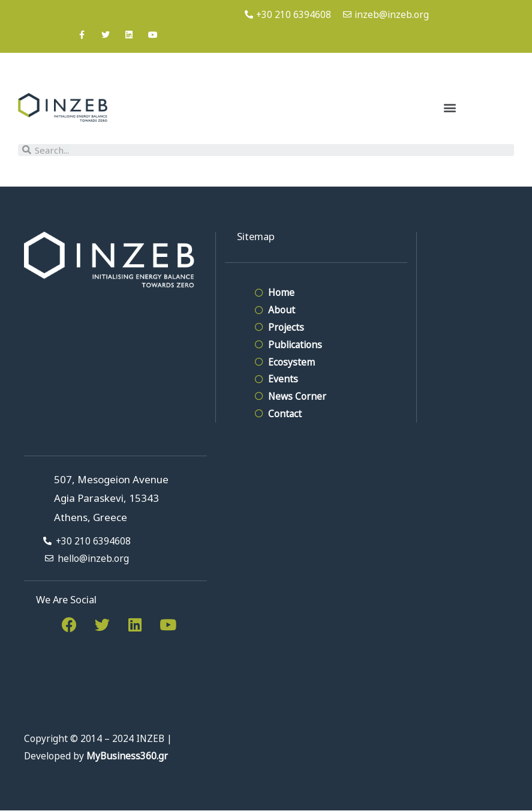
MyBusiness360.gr (127, 756)
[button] (450, 107)
